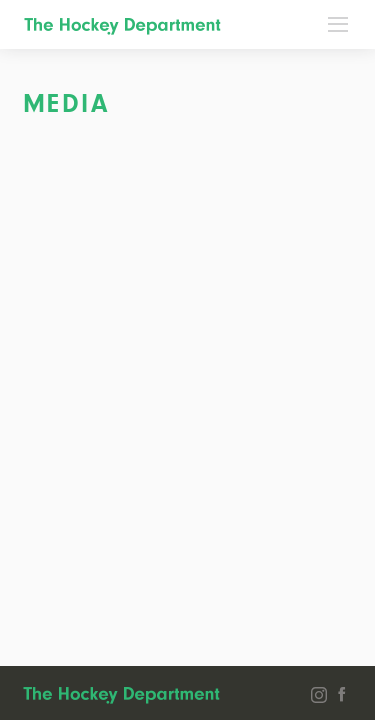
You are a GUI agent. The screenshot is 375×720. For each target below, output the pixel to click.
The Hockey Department (122, 26)
